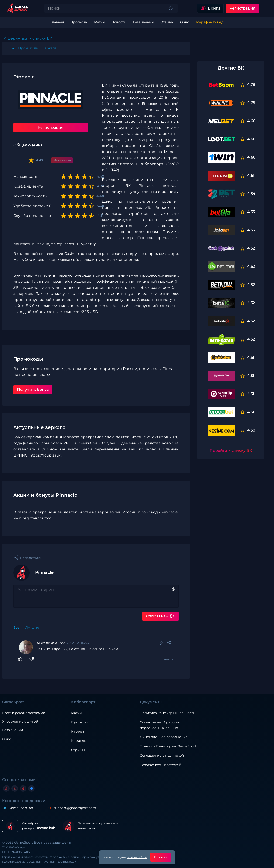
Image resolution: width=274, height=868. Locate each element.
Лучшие (32, 627)
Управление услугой (20, 722)
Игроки (78, 732)
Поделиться (30, 558)
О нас (7, 739)
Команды (79, 741)
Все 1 (17, 627)
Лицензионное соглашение (164, 737)
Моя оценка (62, 160)
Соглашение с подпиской (162, 756)
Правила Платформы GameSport (168, 746)
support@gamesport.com (75, 808)
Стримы (78, 750)
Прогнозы (80, 722)
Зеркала (50, 48)
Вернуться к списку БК (30, 38)
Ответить (166, 659)
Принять (161, 857)
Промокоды (28, 48)
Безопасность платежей (161, 765)
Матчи (76, 713)
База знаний (13, 730)
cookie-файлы (137, 857)
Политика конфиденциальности (168, 713)
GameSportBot (21, 808)
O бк (11, 48)
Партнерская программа (24, 713)
